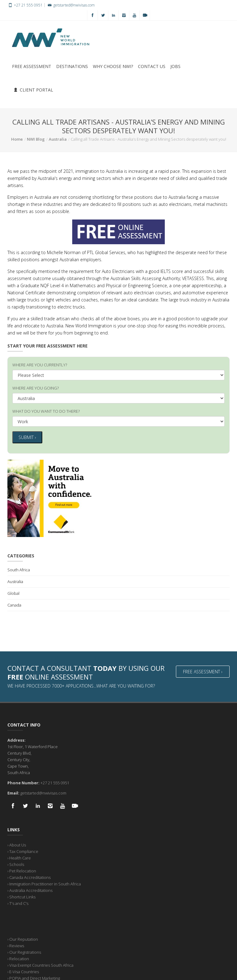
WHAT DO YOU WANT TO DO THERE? (46, 411)
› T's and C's (18, 903)
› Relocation (18, 958)
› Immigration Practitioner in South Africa (44, 883)
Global (13, 593)
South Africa (19, 569)
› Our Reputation (23, 939)
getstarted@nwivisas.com (71, 5)
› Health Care (19, 857)
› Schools (16, 864)
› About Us (17, 844)
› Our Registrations (24, 952)
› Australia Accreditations (30, 890)
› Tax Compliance (23, 851)
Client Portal (33, 90)
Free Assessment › (203, 671)
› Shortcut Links (21, 896)
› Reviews (16, 945)
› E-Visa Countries (23, 971)
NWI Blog (36, 139)
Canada (14, 604)
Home (17, 139)
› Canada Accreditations (29, 877)
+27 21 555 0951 (25, 5)
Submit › (27, 437)
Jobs (175, 66)
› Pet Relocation (22, 870)
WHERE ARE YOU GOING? (35, 388)
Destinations (72, 66)
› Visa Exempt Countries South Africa (40, 965)
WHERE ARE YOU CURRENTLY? (40, 365)
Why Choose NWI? (113, 66)
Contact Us (152, 66)
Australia (58, 139)
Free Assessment (32, 66)
